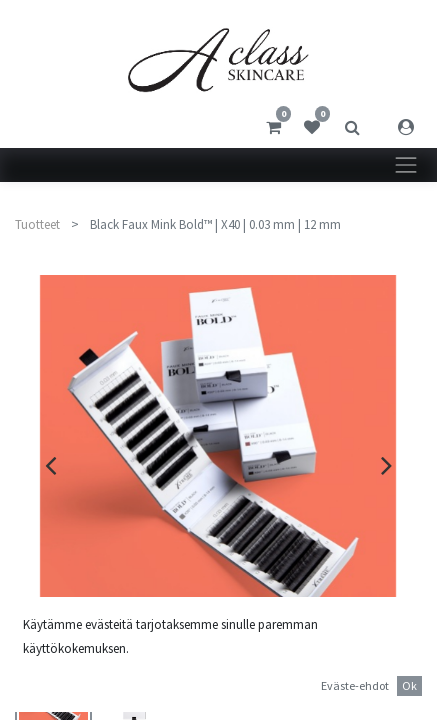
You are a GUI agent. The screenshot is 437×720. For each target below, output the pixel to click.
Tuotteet (37, 224)
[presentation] (50, 465)
